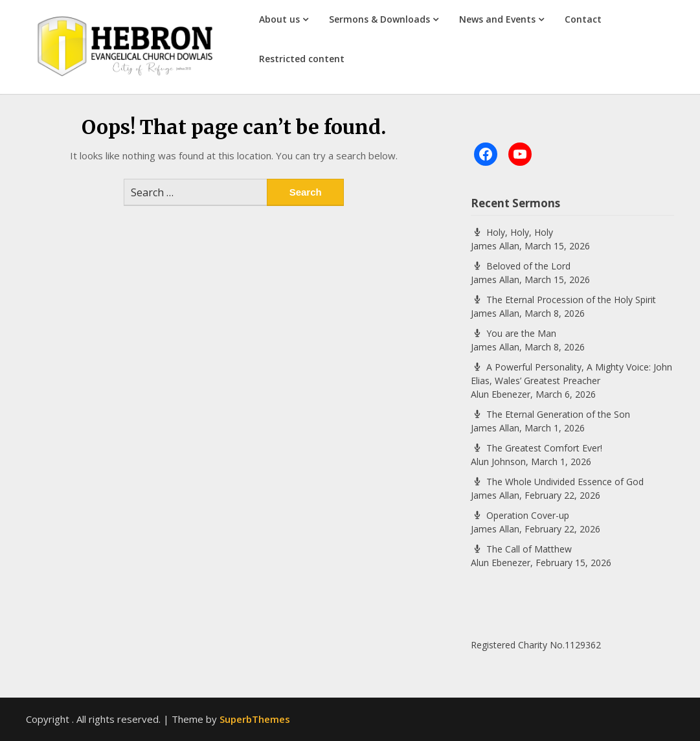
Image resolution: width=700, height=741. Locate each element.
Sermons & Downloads (379, 19)
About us (279, 19)
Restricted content (302, 59)
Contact (583, 19)
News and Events (497, 19)
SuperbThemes (255, 719)
